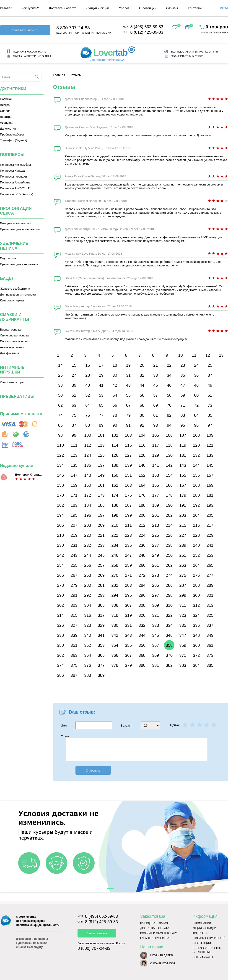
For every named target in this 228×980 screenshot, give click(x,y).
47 (183, 385)
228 (196, 535)
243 (74, 555)
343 (128, 635)
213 (155, 525)
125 (101, 455)
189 (155, 505)
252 (196, 555)
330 (115, 625)
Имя (86, 725)
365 (101, 655)
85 (210, 415)
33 (155, 375)
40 (88, 385)
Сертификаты (203, 957)
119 (183, 445)
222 (115, 535)
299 (183, 595)
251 (183, 555)
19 (128, 365)
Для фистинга (10, 353)
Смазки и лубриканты (14, 317)
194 (60, 515)
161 (101, 485)
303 (74, 605)
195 (74, 515)
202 (169, 515)
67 (128, 405)
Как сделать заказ (154, 923)
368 (142, 655)
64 (88, 405)
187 (128, 505)
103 (128, 435)
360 (196, 645)
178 (169, 495)
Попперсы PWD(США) (15, 188)
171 (74, 495)
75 (74, 415)
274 (169, 575)
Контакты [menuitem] (195, 8)
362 (60, 655)
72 (196, 405)
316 (88, 615)
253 (210, 555)
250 (169, 555)
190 (169, 505)
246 (115, 555)
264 (196, 565)
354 (115, 645)
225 (155, 535)
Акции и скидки (204, 928)
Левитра (6, 117)
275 (183, 575)
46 (169, 385)
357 (155, 645)
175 (128, 495)
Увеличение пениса (14, 246)
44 (142, 385)
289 (210, 585)
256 (88, 565)
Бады (6, 278)
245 (101, 555)
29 (101, 375)
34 (169, 375)
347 (183, 635)
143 (183, 465)
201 (155, 515)
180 (196, 495)
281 (101, 585)
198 (115, 515)
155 (183, 475)
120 (196, 445)
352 (88, 645)
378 (115, 665)
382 (169, 665)
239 (183, 545)
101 (101, 435)
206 (60, 525)
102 (115, 435)
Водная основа (10, 330)
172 (88, 495)
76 (88, 415)
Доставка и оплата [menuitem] (63, 8)
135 (74, 465)
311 (183, 605)
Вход (224, 8)
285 (155, 585)
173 (101, 495)
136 (88, 465)
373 (210, 655)
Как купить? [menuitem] (30, 8)
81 (155, 415)
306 (115, 605)
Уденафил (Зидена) (14, 140)
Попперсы (12, 155)
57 (155, 395)
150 (115, 475)
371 (183, 655)
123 (74, 455)
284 (142, 585)
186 (115, 505)
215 (183, 525)
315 (74, 615)
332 (142, 625)
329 (101, 625)
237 (155, 545)
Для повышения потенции (18, 295)
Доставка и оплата (155, 928)
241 (210, 545)
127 (128, 455)
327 (74, 625)
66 (115, 405)
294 (115, 595)
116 (142, 445)
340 (88, 635)
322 (169, 615)
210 (115, 525)
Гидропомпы (9, 258)
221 (101, 535)
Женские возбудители (15, 289)
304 (88, 605)
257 (101, 565)
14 (60, 365)
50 (60, 395)
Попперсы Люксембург (16, 165)
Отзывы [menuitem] (172, 8)
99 (74, 435)
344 (142, 635)
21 (155, 365)
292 (88, 595)
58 (169, 395)
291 (74, 595)
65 (101, 405)
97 (210, 425)
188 (142, 505)
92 (142, 425)
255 (74, 565)
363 (74, 655)
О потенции (202, 943)
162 (115, 485)
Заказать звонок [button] (25, 30)
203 (183, 515)
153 (155, 475)
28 (88, 375)
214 (169, 525)
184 (88, 505)
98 (60, 435)
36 (196, 375)
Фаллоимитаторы (12, 382)
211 (128, 525)
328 (88, 625)
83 (183, 415)
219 (74, 535)
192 (196, 505)
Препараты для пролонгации (20, 229)
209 (101, 525)
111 (74, 445)
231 (74, 545)
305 (101, 605)
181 (210, 495)
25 (210, 365)
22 (169, 365)
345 (155, 635)
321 (155, 615)
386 (60, 675)
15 (74, 365)
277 (210, 575)
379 (128, 665)
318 (115, 615)
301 (210, 595)
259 (128, 565)
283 (128, 585)
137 (101, 465)
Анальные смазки (12, 347)
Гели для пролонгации (15, 223)
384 (196, 665)
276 (196, 575)
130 (169, 455)
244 (88, 555)
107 (183, 435)
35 (183, 375)
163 (128, 485)
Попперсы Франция (13, 177)
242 (60, 555)
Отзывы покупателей (209, 938)
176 (142, 495)
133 (210, 455)
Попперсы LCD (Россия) (17, 194)
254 (60, 565)
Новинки (6, 99)
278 (60, 585)
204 (196, 515)
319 (128, 615)
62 (60, 405)
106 (169, 435)
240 (196, 545)
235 (128, 545)
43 (128, 385)
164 (142, 485)
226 (169, 535)
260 (142, 565)
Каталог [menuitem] (6, 8)
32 (142, 375)
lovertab (31, 917)
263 (183, 565)
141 (155, 465)
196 (88, 515)
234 (115, 545)
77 (101, 415)
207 (74, 525)
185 (101, 505)
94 (169, 425)
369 (155, 655)
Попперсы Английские (15, 182)
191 (183, 505)
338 (60, 635)
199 (128, 515)
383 (183, 665)
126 (115, 455)
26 (60, 375)
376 (88, 665)
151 (128, 475)
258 (115, 565)
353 (101, 645)
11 (194, 355)
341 (101, 635)
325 (210, 615)
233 (101, 545)
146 (60, 475)
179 (183, 495)
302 (60, 605)
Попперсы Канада (12, 171)
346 (169, 635)
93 (155, 425)
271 (128, 575)
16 (88, 365)
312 (196, 605)
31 (128, 375)
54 (115, 395)
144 (196, 465)
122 (60, 455)
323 (183, 615)
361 (210, 645)
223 (128, 535)
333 (155, 625)
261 (155, 565)
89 (101, 425)
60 (196, 395)
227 (183, 535)
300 (196, 595)
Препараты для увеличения (19, 264)
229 (210, 535)
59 (183, 395)
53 (101, 395)
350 (60, 645)
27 (74, 375)
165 (155, 485)
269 (101, 575)
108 (196, 435)
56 (142, 395)
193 (210, 505)
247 (128, 555)
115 (128, 445)
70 (169, 405)
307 (128, 605)
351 (74, 645)
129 (155, 455)
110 (60, 445)
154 (169, 475)
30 (115, 375)
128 (142, 455)
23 (183, 365)
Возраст (140, 725)
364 (88, 655)
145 (210, 465)
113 (101, 445)
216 (196, 525)
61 (210, 395)
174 (115, 495)
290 (60, 595)
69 (155, 405)
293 (101, 595)
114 (115, 445)
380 (142, 665)
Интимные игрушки (12, 370)
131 (183, 455)
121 (210, 445)
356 (142, 645)
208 (88, 525)
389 (101, 675)
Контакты (200, 933)
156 (196, 475)
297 (155, 595)
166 (169, 485)
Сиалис (5, 111)
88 (88, 425)
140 (142, 465)
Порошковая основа (14, 341)
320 (142, 615)
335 (183, 625)
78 (115, 415)
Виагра (5, 105)
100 (88, 435)
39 (74, 385)
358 (169, 645)
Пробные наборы (12, 134)
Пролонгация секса (16, 211)
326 (60, 625)
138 (115, 465)
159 (74, 485)
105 (155, 435)
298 (169, 595)
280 (88, 585)
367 (128, 655)
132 (196, 455)
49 (210, 385)
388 (88, 675)
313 (210, 605)
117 (155, 445)
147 (74, 475)
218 (60, 535)
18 (115, 365)
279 (74, 585)
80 (142, 415)
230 (60, 545)
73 (210, 405)
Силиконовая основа (14, 335)
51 (74, 395)
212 (142, 525)
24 (196, 365)
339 (74, 635)
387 (74, 675)
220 (88, 535)
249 (155, 555)
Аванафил (7, 123)
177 (155, 495)
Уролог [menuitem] (124, 8)
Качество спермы (12, 300)
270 (115, 575)
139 (128, 465)
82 (169, 415)
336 (196, 625)
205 (210, 515)
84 (196, 415)
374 (60, 665)
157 (210, 475)
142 (169, 465)
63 (74, 405)
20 (142, 365)
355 (128, 645)
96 (196, 425)
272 (142, 575)
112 (88, 445)
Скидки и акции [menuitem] (98, 8)
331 (128, 625)
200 (142, 515)
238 (169, 545)
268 (88, 575)
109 (210, 435)
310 (169, 605)
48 (196, 385)
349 (210, 635)
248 (142, 555)
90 (115, 425)
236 (142, 545)
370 (169, 655)
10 (181, 355)
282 (115, 585)
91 (128, 425)
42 (115, 385)
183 (74, 505)
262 (169, 565)
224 (142, 535)
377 (101, 665)
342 (115, 635)
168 (196, 485)
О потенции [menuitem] (148, 8)
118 (169, 445)
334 (169, 625)
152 (142, 475)
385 (210, 665)
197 (101, 515)
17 (101, 365)
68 (142, 405)
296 (142, 595)
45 (155, 385)
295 (128, 595)
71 (183, 405)
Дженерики (13, 89)
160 (88, 485)
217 (210, 525)
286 (169, 585)
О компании (202, 923)
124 (88, 455)
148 (88, 475)
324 (196, 615)
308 (142, 605)
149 (101, 475)
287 (183, 585)
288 (196, 585)
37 (210, 375)
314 (60, 615)
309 (155, 605)
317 (101, 615)
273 (155, 575)
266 (60, 575)
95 (183, 425)
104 (142, 435)
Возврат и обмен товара (159, 933)
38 (60, 385)
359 (183, 645)
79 (128, 415)
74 (60, 415)
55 (128, 395)
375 (74, 665)
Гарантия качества (155, 938)
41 (101, 385)
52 (88, 395)
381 (155, 665)
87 (74, 425)
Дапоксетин (8, 129)
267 (74, 575)
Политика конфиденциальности (38, 925)
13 (221, 355)
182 (60, 505)
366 (115, 655)
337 (210, 625)
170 (60, 495)
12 (208, 355)
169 (210, 485)
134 (60, 465)
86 (60, 425)
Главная (59, 75)
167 (183, 485)
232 (88, 545)
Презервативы (17, 396)
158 (60, 485)
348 (196, 635)
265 (210, 565)
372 (196, 655)
